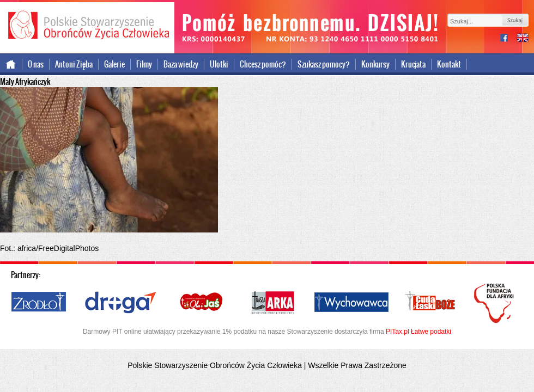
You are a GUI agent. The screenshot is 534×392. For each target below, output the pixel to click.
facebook (508, 39)
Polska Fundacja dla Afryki (495, 303)
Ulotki (219, 64)
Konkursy (375, 64)
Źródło (39, 303)
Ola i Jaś (202, 303)
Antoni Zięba (74, 64)
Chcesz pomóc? (263, 64)
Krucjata (413, 64)
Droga (121, 303)
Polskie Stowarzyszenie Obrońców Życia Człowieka (87, 26)
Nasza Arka (272, 303)
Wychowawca (351, 303)
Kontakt (449, 64)
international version (523, 39)
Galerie (114, 64)
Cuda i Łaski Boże (430, 303)
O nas (36, 64)
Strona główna (11, 64)
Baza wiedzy (181, 64)
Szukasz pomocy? (324, 64)
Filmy (144, 64)
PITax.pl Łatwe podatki (418, 332)
